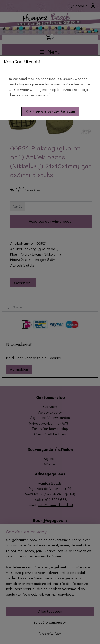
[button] (50, 111)
